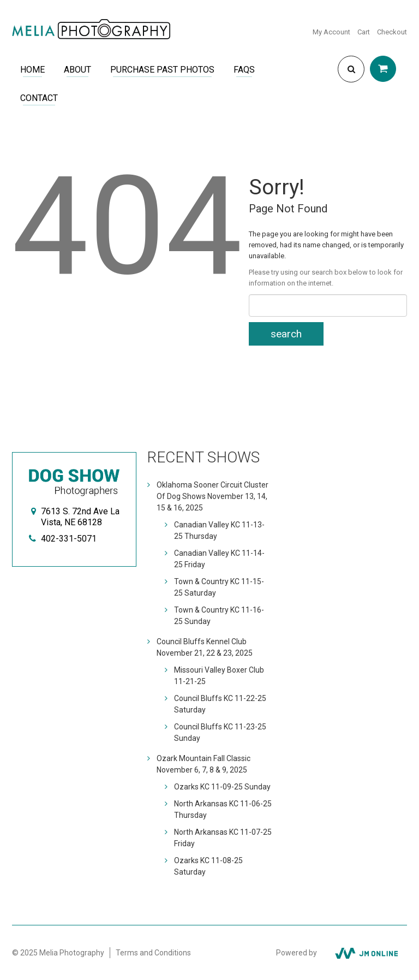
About (77, 70)
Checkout (392, 32)
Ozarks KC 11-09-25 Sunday (222, 787)
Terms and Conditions (153, 953)
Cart (364, 32)
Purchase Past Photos (162, 70)
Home (32, 70)
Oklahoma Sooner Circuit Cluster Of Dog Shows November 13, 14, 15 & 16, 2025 (213, 496)
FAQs (244, 70)
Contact (39, 98)
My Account (331, 32)
